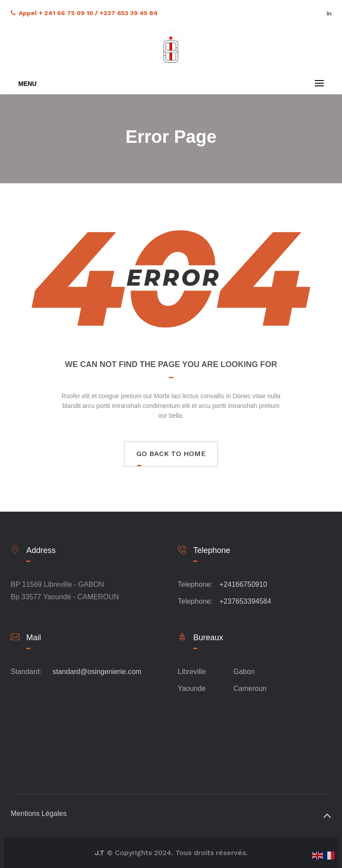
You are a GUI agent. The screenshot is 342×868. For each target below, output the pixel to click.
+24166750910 (243, 584)
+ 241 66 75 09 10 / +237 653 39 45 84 (98, 13)
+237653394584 (245, 601)
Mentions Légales (39, 813)
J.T (100, 853)
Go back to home (171, 454)
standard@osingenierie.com (97, 672)
